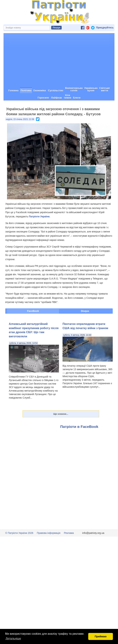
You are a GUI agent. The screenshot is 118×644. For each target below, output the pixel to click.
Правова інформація (49, 533)
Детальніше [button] (13, 638)
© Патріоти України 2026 (19, 533)
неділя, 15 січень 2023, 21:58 (20, 119)
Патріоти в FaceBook (79, 427)
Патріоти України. (40, 216)
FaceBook (33, 311)
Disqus (85, 311)
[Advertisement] (59, 60)
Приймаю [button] (101, 636)
